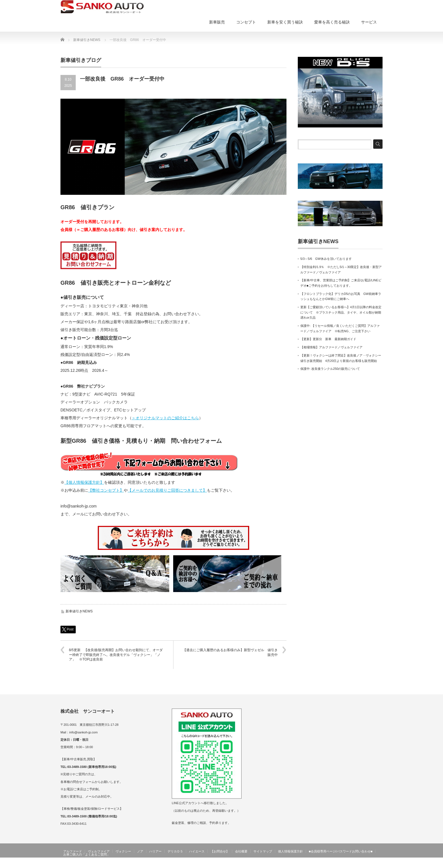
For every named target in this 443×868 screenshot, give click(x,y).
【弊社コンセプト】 (106, 490)
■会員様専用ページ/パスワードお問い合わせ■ (341, 851)
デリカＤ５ (175, 851)
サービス (369, 22)
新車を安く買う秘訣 (285, 22)
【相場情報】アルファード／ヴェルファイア (331, 347)
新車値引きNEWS (79, 611)
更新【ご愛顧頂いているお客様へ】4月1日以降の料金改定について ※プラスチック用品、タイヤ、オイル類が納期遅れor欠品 (341, 312)
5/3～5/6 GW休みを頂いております (326, 259)
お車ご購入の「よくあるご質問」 (87, 854)
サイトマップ (263, 851)
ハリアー (155, 851)
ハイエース (197, 851)
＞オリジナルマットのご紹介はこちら (165, 418)
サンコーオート (371, 864)
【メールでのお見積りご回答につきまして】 (167, 490)
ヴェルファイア (99, 851)
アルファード (73, 851)
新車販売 (217, 22)
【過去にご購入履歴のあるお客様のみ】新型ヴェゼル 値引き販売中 (230, 652)
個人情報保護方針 (290, 851)
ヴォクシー (123, 851)
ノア (140, 851)
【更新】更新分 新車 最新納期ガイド (328, 339)
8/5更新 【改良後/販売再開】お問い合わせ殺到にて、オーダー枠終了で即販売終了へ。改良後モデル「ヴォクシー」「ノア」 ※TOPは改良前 (116, 655)
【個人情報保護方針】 (84, 482)
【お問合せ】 (220, 851)
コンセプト (246, 22)
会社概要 (241, 851)
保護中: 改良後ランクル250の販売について (330, 369)
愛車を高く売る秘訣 (332, 22)
